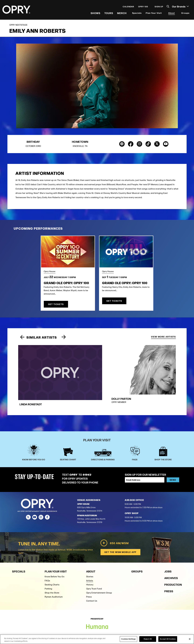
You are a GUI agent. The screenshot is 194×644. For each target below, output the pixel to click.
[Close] (190, 639)
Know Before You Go (55, 554)
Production (173, 562)
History (90, 562)
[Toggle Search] (168, 7)
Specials (137, 13)
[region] (97, 639)
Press (89, 574)
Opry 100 (143, 7)
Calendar (128, 7)
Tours (109, 13)
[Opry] (17, 10)
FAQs (47, 558)
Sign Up (159, 7)
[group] (69, 366)
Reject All (148, 639)
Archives (171, 556)
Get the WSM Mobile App (120, 530)
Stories (90, 554)
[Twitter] (28, 495)
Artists (90, 558)
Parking (48, 566)
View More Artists (163, 338)
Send (173, 457)
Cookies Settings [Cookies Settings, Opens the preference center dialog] (128, 639)
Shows (95, 13)
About (171, 13)
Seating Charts (52, 562)
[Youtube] (35, 495)
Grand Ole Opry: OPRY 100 (66, 284)
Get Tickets (56, 305)
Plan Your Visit (154, 13)
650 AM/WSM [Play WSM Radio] (114, 521)
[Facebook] (47, 495)
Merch (122, 13)
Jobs (168, 549)
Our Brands (180, 7)
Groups (185, 13)
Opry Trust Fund (94, 566)
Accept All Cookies (168, 639)
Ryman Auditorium (54, 574)
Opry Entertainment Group (99, 570)
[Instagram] (41, 495)
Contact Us (92, 578)
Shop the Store (52, 570)
